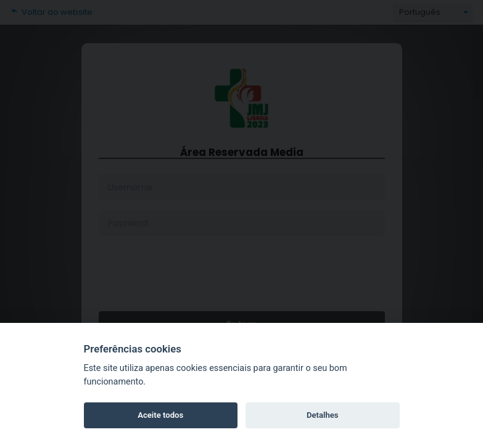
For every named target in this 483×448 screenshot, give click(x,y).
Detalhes (323, 415)
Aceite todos (160, 415)
